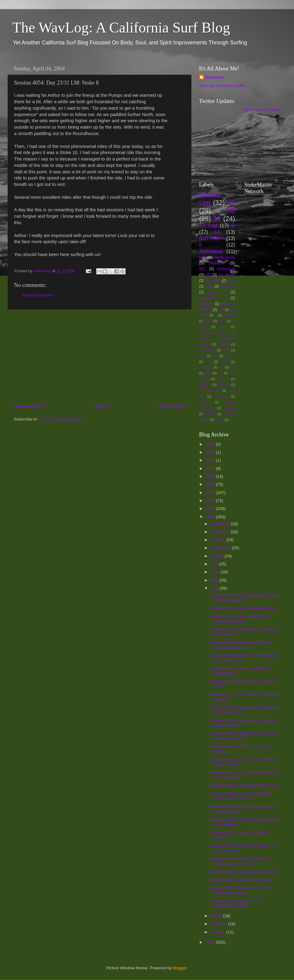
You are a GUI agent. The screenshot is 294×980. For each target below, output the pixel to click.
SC (233, 367)
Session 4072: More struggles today (242, 608)
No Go (230, 356)
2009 (211, 476)
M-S (202, 356)
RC (221, 367)
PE (208, 275)
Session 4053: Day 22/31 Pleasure (241, 880)
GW (209, 286)
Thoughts (207, 298)
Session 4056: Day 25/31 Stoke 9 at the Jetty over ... (242, 848)
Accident (213, 281)
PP (224, 362)
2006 (211, 501)
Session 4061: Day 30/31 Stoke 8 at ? (244, 785)
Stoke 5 (223, 379)
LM (231, 211)
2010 (211, 468)
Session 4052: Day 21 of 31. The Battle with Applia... (239, 890)
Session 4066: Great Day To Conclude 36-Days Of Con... (245, 710)
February (219, 924)
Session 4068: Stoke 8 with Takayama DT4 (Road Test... (244, 658)
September (221, 548)
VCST (204, 402)
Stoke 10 (217, 292)
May (215, 580)
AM (221, 310)
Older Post (172, 406)
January (218, 932)
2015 (211, 444)
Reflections (225, 257)
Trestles (221, 396)
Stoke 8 (224, 385)
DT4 (232, 281)
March (217, 916)
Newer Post (29, 406)
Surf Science (209, 390)
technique (226, 269)
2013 (211, 452)
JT (232, 203)
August (217, 556)
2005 (211, 509)
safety (219, 420)
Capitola (229, 315)
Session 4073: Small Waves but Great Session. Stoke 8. (244, 598)
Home (101, 406)
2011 (211, 460)
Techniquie (211, 251)
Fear (223, 327)
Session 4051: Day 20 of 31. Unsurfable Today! (236, 903)
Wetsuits (206, 304)
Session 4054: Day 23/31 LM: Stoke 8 (244, 872)
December (221, 524)
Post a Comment (37, 295)
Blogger (180, 968)
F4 (217, 232)
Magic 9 (228, 286)
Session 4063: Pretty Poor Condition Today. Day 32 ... (243, 762)
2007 (211, 493)
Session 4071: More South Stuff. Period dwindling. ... (239, 619)
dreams (210, 414)
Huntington (207, 350)
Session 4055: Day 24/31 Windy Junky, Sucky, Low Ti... (239, 861)
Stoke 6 (205, 385)
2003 (211, 942)
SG (220, 373)
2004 (211, 517)
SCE (208, 373)
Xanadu (229, 408)
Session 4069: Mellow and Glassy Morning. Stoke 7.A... (241, 645)
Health (224, 344)
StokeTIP (217, 263)
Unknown (215, 77)
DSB (208, 321)
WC (203, 269)
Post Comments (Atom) (61, 419)
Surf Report (212, 238)
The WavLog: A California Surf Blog (121, 27)
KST (226, 350)
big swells (227, 275)
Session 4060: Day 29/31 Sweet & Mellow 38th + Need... (241, 796)
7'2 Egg (208, 225)
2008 (211, 484)
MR (215, 356)
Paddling (205, 367)
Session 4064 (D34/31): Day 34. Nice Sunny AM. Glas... (244, 736)
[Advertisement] (100, 356)
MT (202, 257)
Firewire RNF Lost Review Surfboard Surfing (217, 338)
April (215, 588)
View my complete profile (222, 86)
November (221, 532)
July (215, 564)
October (218, 540)
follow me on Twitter (262, 110)
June (215, 572)
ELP (222, 321)
